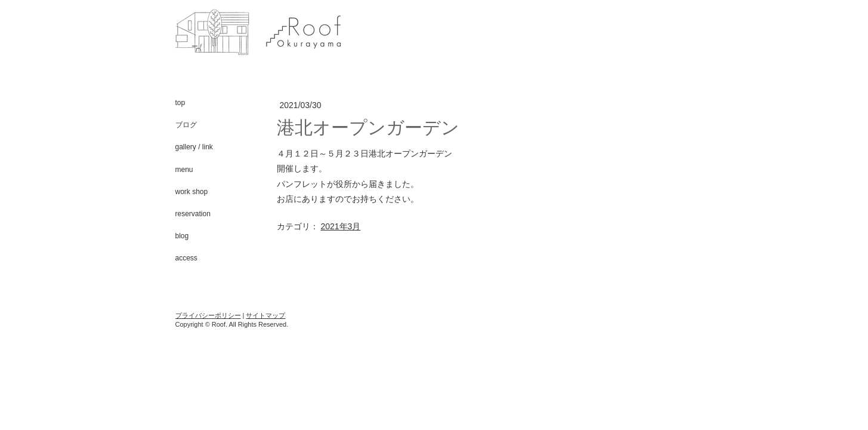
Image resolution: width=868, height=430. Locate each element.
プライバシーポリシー (208, 315)
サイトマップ (265, 315)
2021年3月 (340, 226)
